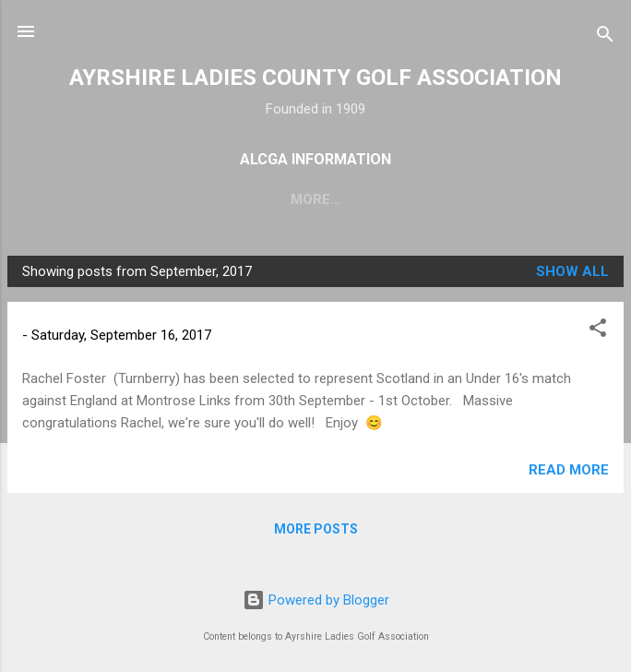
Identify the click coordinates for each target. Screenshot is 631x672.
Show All (572, 275)
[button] (598, 335)
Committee (417, 199)
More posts (316, 533)
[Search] (605, 37)
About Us (208, 199)
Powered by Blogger (316, 601)
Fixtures (309, 199)
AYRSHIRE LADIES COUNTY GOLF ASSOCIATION (315, 78)
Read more (569, 474)
